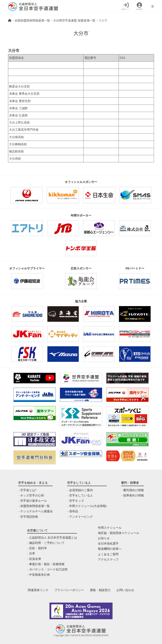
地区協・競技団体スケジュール (119, 533)
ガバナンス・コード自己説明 (48, 569)
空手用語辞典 (29, 517)
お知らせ (104, 538)
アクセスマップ (108, 560)
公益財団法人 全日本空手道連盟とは (53, 538)
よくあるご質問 (108, 554)
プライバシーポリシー (69, 590)
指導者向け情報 (134, 495)
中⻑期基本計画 (39, 575)
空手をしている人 (81, 495)
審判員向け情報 (134, 490)
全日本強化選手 (108, 544)
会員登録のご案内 (81, 490)
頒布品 (74, 511)
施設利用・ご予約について (47, 543)
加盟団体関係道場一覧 (35, 506)
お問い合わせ (125, 590)
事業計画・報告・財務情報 (47, 564)
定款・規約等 (38, 548)
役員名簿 (35, 559)
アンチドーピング (81, 517)
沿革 (32, 553)
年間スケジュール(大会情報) (88, 506)
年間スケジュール (110, 528)
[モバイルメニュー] (153, 7)
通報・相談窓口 (100, 590)
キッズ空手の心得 (32, 495)
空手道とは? (28, 490)
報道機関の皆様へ (110, 549)
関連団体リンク (38, 590)
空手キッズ (77, 501)
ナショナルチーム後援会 (36, 511)
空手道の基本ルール (34, 501)
